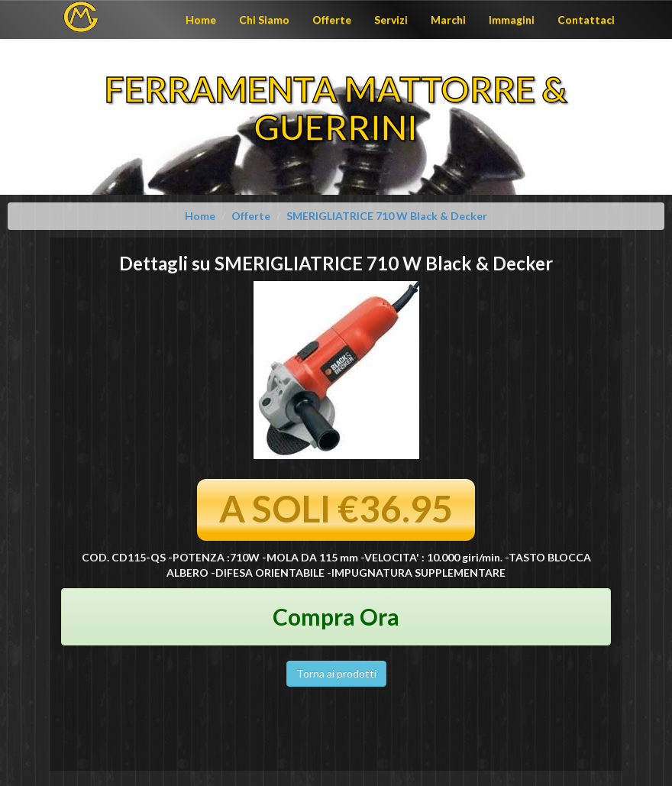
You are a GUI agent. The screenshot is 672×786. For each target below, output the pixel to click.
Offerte (332, 19)
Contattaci (586, 19)
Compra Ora (336, 616)
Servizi (391, 19)
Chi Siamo (264, 19)
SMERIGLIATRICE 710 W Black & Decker (387, 216)
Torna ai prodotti (336, 673)
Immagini (512, 19)
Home (201, 19)
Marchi (448, 19)
